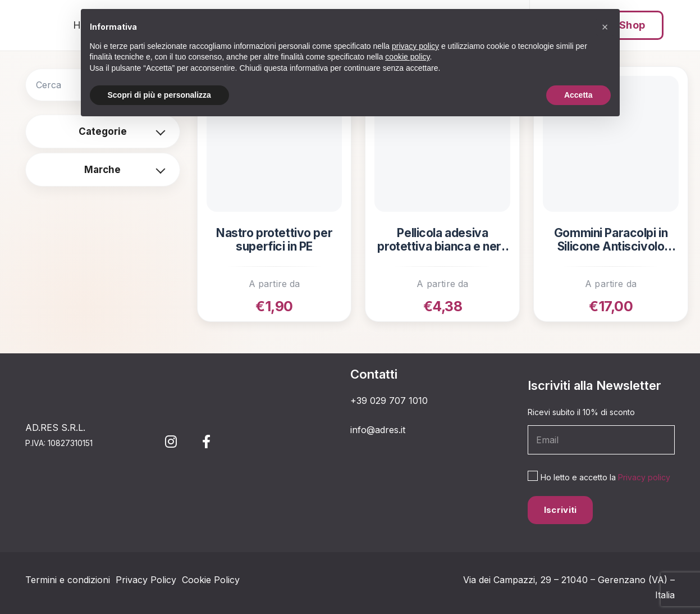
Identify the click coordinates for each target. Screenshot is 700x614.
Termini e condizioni (68, 580)
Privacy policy (644, 477)
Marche (102, 170)
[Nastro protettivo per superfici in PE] (274, 144)
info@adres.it (378, 430)
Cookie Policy (211, 580)
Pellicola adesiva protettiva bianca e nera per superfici (442, 240)
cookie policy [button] (407, 57)
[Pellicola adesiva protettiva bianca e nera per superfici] (442, 144)
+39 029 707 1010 (389, 401)
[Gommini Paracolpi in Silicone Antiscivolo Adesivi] (611, 144)
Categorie (103, 131)
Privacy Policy (146, 580)
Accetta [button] (578, 95)
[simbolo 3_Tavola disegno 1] (35, 25)
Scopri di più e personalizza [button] (159, 95)
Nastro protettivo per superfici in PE (274, 240)
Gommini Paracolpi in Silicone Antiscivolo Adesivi (611, 240)
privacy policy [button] (415, 46)
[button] (605, 27)
